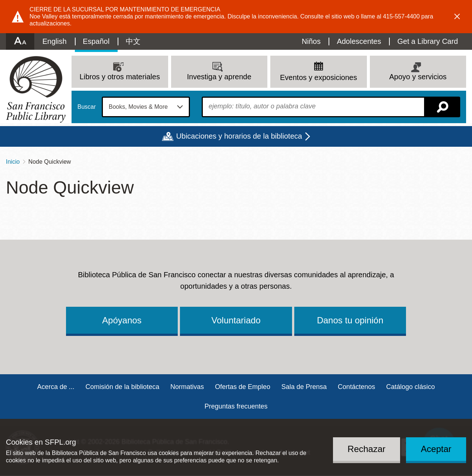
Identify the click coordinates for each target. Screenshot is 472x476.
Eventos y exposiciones (318, 77)
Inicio (13, 162)
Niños (311, 41)
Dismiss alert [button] (457, 17)
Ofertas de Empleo (243, 387)
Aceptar (436, 449)
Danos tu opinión (350, 320)
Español (96, 41)
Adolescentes (359, 41)
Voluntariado (236, 320)
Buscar (87, 107)
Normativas (187, 387)
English (55, 41)
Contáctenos (356, 387)
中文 (133, 41)
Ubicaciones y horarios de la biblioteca (239, 136)
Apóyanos (122, 320)
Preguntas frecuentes (236, 406)
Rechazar (367, 449)
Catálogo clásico (410, 387)
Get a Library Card (428, 41)
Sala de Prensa (304, 387)
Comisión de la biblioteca (122, 387)
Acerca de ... (56, 387)
